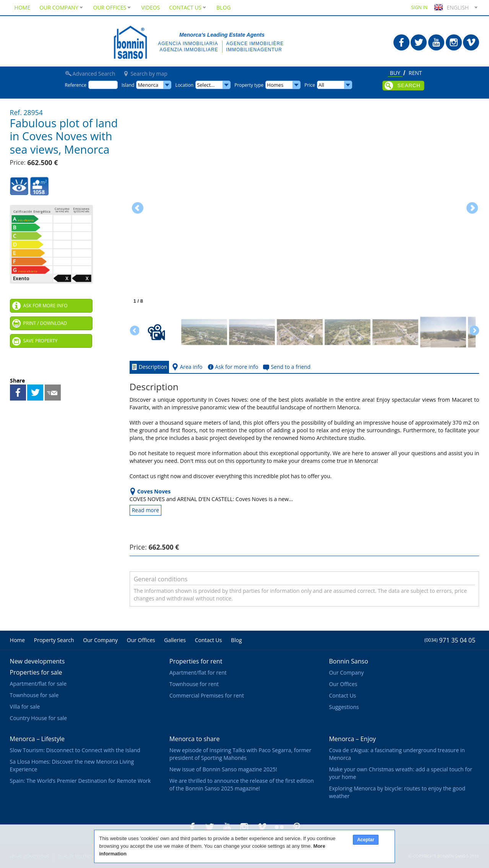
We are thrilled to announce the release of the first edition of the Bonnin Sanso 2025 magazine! (242, 784)
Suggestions (344, 707)
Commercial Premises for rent (207, 695)
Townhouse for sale (34, 695)
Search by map (149, 74)
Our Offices (113, 7)
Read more (145, 510)
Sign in (419, 7)
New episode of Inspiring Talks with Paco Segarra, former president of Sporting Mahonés (240, 754)
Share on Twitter (35, 393)
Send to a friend (53, 393)
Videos (150, 7)
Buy (395, 73)
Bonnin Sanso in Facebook (401, 42)
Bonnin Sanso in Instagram (454, 42)
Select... (206, 85)
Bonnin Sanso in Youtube (436, 42)
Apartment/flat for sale (38, 684)
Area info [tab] (186, 367)
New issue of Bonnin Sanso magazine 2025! (223, 769)
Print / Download (45, 323)
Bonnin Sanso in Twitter (419, 42)
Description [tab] (149, 367)
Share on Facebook (18, 393)
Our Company (62, 7)
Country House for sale (39, 718)
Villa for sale (25, 707)
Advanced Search (94, 74)
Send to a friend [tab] (286, 367)
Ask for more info (45, 306)
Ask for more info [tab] (232, 367)
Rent (415, 73)
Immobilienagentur (254, 50)
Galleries (175, 640)
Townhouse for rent (194, 684)
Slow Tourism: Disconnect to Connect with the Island (75, 750)
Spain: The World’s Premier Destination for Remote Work (80, 781)
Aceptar (366, 840)
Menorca (148, 85)
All (321, 85)
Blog (223, 7)
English (451, 7)
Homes (275, 85)
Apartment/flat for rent (198, 672)
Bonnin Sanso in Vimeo (471, 42)
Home (23, 7)
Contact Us (188, 7)
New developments (37, 661)
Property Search (54, 640)
